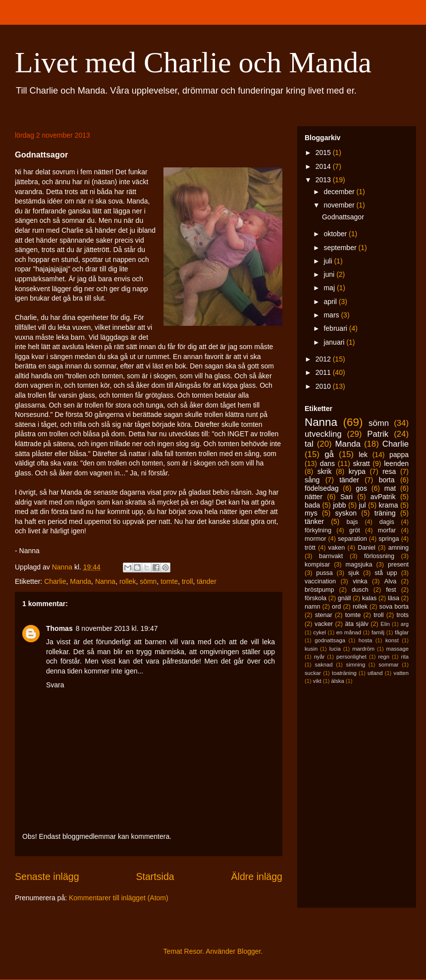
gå (329, 454)
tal (309, 444)
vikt (317, 681)
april (331, 302)
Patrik (378, 434)
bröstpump (319, 590)
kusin (311, 649)
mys (311, 513)
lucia (335, 649)
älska (337, 681)
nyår (319, 657)
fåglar (402, 632)
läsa (394, 598)
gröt (355, 530)
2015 (324, 153)
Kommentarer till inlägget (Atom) (119, 898)
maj (330, 288)
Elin (385, 624)
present (398, 565)
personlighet (351, 657)
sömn (148, 581)
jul (363, 505)
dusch (360, 590)
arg (405, 624)
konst (392, 640)
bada (312, 505)
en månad (349, 632)
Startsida (155, 877)
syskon (346, 513)
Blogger (249, 951)
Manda (80, 581)
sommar (388, 665)
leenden (396, 464)
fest (391, 590)
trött (310, 548)
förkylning (318, 530)
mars (332, 315)
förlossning (379, 556)
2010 (324, 386)
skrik (325, 471)
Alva (391, 581)
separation (352, 539)
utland (375, 673)
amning (399, 548)
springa (389, 539)
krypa (357, 471)
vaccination (320, 581)
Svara (55, 685)
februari (336, 328)
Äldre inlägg (257, 877)
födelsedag (322, 488)
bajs (352, 522)
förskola (316, 598)
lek (363, 455)
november (340, 205)
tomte (169, 581)
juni (330, 274)
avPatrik (383, 497)
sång (312, 480)
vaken (337, 548)
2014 (324, 166)
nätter (314, 497)
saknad (323, 665)
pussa (324, 573)
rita (405, 657)
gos (361, 488)
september (341, 248)
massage (398, 649)
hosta (365, 640)
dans (327, 464)
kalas (369, 598)
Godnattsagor (343, 217)
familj (378, 632)
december (340, 192)
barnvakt (331, 556)
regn (384, 657)
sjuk (354, 573)
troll (187, 581)
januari (335, 342)
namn (313, 607)
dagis (387, 522)
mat (390, 488)
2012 (324, 359)
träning (385, 513)
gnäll (345, 598)
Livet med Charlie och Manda (193, 62)
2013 (324, 180)
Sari (346, 497)
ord (336, 607)
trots (403, 615)
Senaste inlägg (47, 877)
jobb (339, 505)
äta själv (357, 624)
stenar (324, 615)
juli (329, 261)
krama (389, 505)
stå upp (386, 573)
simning (356, 665)
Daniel (367, 548)
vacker (324, 624)
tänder (207, 581)
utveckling (323, 434)
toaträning (344, 673)
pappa (399, 455)
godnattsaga (330, 640)
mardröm (363, 649)
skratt (361, 464)
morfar (387, 530)
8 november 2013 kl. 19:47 (117, 628)
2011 (324, 372)
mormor (315, 539)
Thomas (59, 628)
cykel (319, 632)
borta (387, 480)
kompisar (317, 565)
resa (389, 471)
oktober (336, 234)
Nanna (105, 581)
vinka (360, 581)
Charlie (55, 581)
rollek (128, 581)
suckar (313, 673)
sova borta (394, 607)
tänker (314, 521)
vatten (401, 673)
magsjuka (359, 565)
